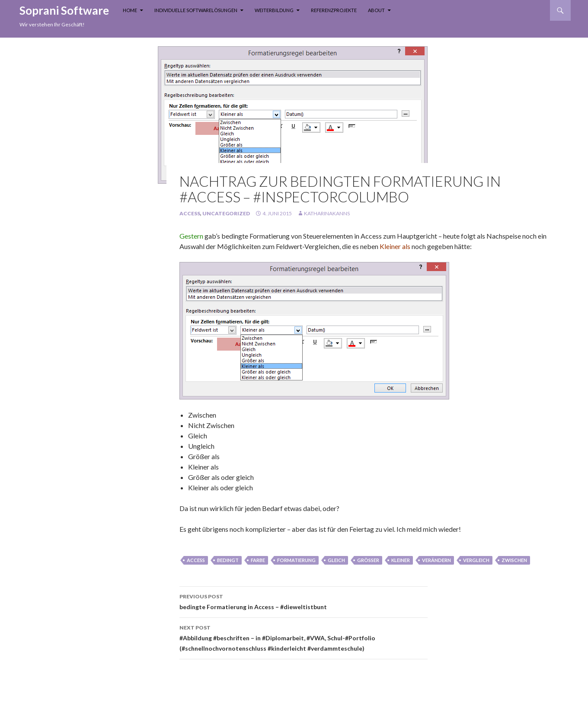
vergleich (476, 560)
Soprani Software (64, 10)
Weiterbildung (274, 10)
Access (190, 213)
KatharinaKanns (327, 213)
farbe (258, 560)
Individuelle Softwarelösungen (196, 10)
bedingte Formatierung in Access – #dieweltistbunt (304, 601)
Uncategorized (226, 213)
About (376, 10)
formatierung (296, 560)
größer (368, 560)
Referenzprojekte (334, 10)
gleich (336, 560)
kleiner (401, 560)
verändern (436, 560)
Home (130, 10)
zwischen (514, 560)
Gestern (192, 236)
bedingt (228, 560)
